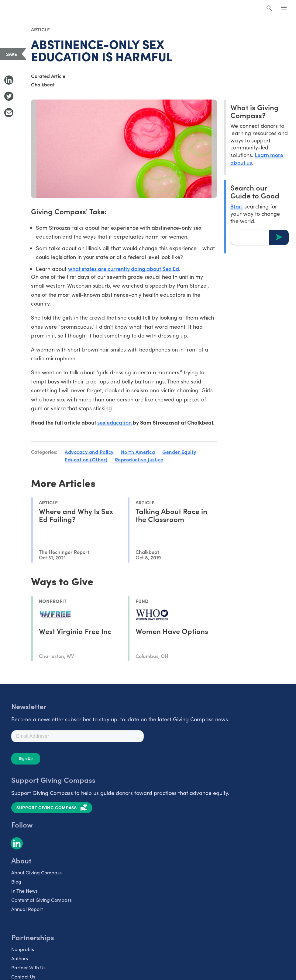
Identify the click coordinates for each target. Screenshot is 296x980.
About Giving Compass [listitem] (36, 872)
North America (138, 452)
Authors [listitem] (20, 958)
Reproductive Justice (139, 459)
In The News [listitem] (24, 891)
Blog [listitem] (16, 882)
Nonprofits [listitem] (23, 949)
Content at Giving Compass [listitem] (41, 900)
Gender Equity (179, 452)
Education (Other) (86, 459)
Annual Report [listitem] (27, 909)
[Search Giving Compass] (269, 9)
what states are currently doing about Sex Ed (124, 269)
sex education (115, 422)
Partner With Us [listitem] (28, 967)
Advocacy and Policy (89, 452)
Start (236, 206)
